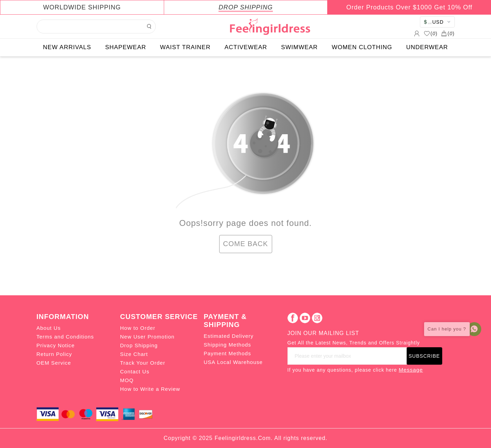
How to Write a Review (150, 389)
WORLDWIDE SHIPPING (82, 7)
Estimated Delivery (229, 336)
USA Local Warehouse (233, 362)
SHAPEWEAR (126, 47)
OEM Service (54, 363)
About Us (49, 328)
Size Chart (134, 354)
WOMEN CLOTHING (362, 47)
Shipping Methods (228, 345)
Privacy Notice (56, 345)
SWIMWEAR (300, 47)
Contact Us (135, 371)
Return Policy (54, 354)
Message (411, 370)
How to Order (138, 328)
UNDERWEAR (427, 47)
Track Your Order (143, 363)
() (431, 33)
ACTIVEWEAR (246, 47)
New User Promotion (147, 337)
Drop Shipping (139, 345)
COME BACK (246, 244)
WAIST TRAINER (185, 47)
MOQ (127, 380)
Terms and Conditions (65, 337)
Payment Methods (228, 353)
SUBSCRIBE (424, 356)
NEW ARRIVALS (67, 47)
